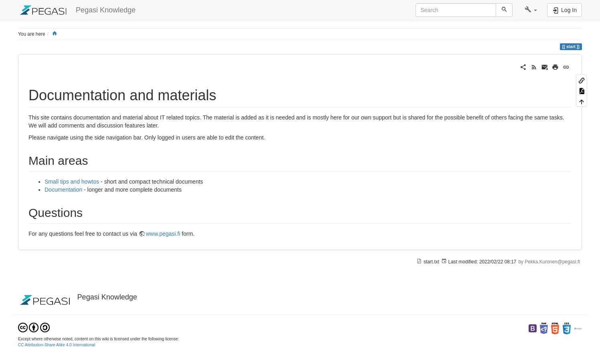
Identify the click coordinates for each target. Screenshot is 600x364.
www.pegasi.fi (163, 234)
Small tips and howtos (72, 182)
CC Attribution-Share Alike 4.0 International (57, 345)
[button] (531, 10)
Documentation (63, 190)
